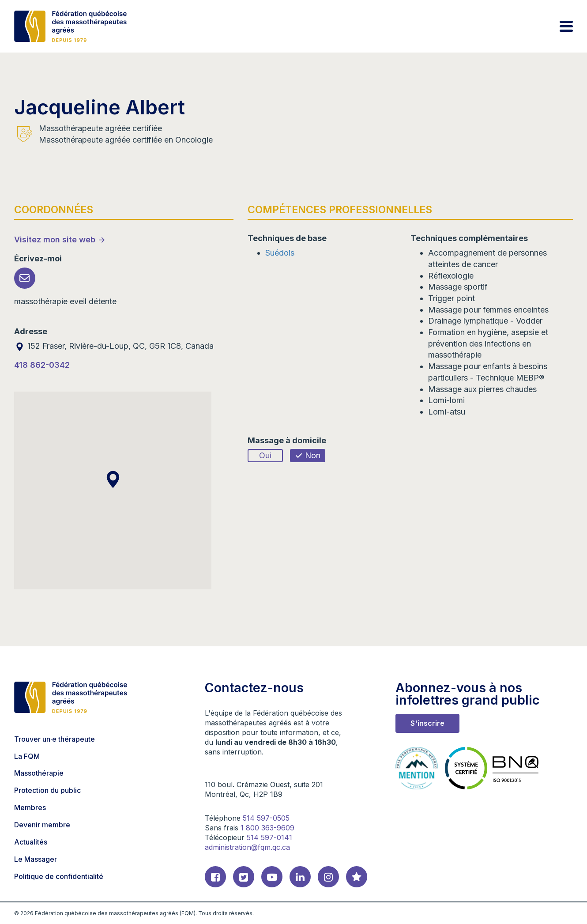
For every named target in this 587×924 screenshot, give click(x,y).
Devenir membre (42, 825)
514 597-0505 (266, 818)
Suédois (280, 253)
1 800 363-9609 (267, 828)
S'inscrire (427, 723)
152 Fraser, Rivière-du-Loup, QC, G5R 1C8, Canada (114, 346)
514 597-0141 (269, 837)
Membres (30, 807)
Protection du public (47, 790)
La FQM (27, 756)
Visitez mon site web (55, 239)
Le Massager (36, 859)
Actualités (31, 842)
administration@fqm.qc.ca (247, 847)
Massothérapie (39, 773)
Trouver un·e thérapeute (55, 739)
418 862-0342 (42, 365)
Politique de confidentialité (59, 876)
